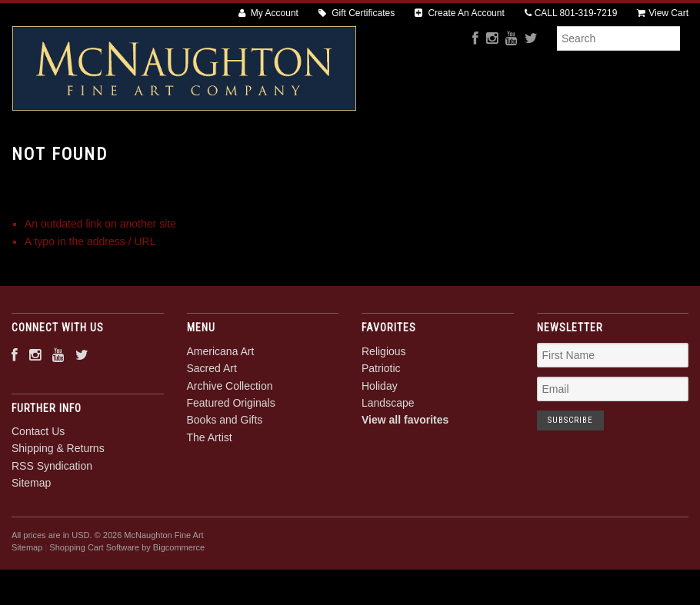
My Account (268, 13)
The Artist (628, 154)
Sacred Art (182, 154)
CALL (571, 13)
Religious (384, 404)
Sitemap (31, 536)
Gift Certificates (357, 13)
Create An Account (460, 13)
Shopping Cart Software (94, 600)
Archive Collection (289, 154)
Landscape (388, 455)
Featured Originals (415, 154)
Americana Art (84, 154)
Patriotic (381, 421)
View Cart (663, 13)
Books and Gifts (533, 154)
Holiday (380, 438)
